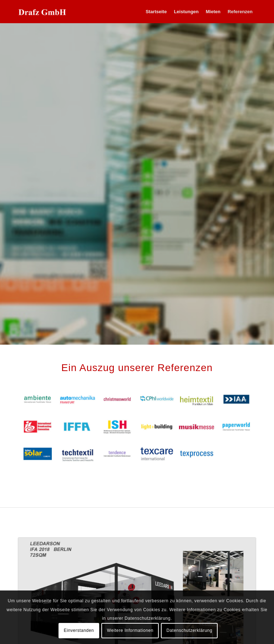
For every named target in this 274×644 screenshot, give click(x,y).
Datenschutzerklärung (190, 630)
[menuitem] (156, 12)
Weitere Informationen (130, 630)
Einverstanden (79, 630)
